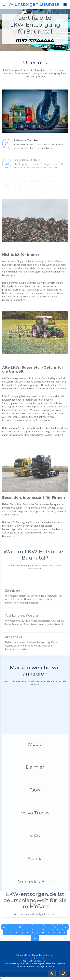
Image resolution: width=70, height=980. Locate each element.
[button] (63, 974)
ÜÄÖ (35, 938)
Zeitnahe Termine (26, 149)
